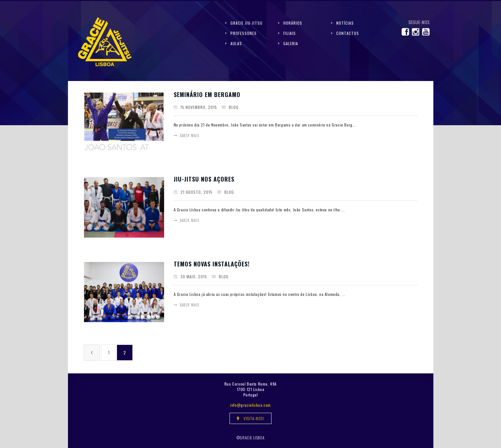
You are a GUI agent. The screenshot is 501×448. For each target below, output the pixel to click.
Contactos (348, 33)
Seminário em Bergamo (207, 94)
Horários (293, 23)
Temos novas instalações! (212, 264)
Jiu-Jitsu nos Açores (204, 179)
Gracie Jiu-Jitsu (246, 23)
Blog (234, 107)
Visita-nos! (250, 418)
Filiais (290, 33)
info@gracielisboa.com (250, 405)
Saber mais (189, 135)
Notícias (345, 23)
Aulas (236, 43)
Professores (244, 33)
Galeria (291, 43)
